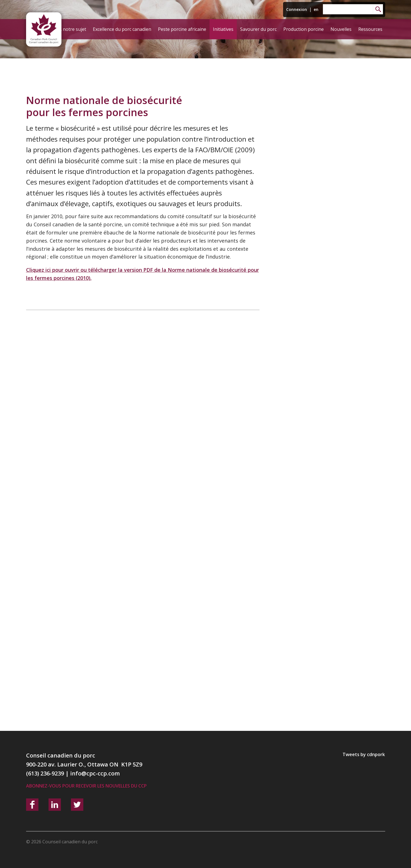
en (316, 9)
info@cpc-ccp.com (95, 773)
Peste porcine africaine (182, 29)
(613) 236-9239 (45, 773)
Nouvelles (341, 29)
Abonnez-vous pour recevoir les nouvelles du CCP (86, 786)
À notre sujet (73, 29)
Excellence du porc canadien (122, 29)
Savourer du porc (258, 29)
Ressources (370, 29)
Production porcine (304, 29)
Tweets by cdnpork (364, 754)
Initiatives (223, 29)
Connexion (297, 9)
